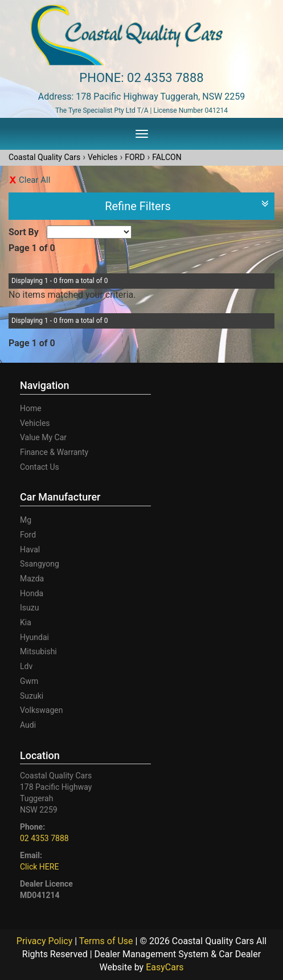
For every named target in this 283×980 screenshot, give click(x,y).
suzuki (32, 696)
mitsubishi (38, 651)
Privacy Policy (46, 941)
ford (28, 535)
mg (26, 520)
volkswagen (41, 710)
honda (32, 593)
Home (31, 408)
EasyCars (165, 967)
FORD (135, 157)
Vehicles (103, 157)
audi (28, 725)
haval (30, 550)
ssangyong (40, 564)
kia (26, 622)
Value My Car (43, 437)
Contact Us (40, 467)
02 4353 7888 (165, 78)
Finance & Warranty (54, 452)
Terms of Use (107, 941)
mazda (32, 579)
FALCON (167, 157)
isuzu (29, 608)
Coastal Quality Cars (44, 157)
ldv (26, 666)
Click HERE (39, 867)
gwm (29, 681)
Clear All (34, 180)
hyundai (34, 637)
